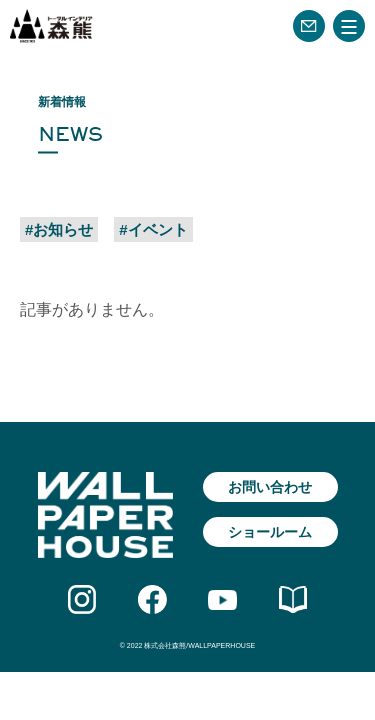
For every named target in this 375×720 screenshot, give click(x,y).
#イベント (153, 229)
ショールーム (270, 532)
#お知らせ (59, 229)
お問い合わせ (270, 487)
